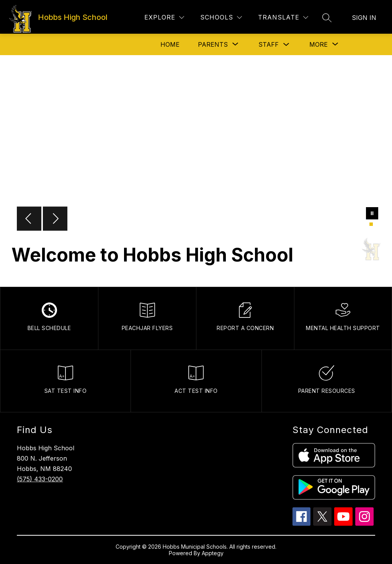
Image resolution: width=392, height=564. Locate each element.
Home (170, 44)
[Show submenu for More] (318, 44)
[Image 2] (376, 224)
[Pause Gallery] (372, 214)
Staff (269, 44)
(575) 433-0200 (40, 479)
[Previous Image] (29, 219)
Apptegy (213, 553)
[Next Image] (55, 219)
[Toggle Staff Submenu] (286, 45)
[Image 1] (371, 224)
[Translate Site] (283, 17)
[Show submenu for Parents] (213, 44)
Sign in (364, 18)
